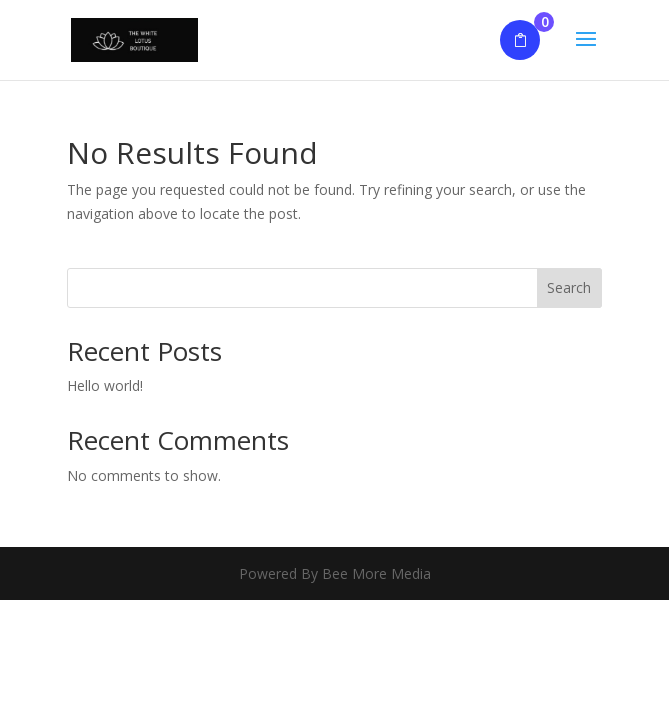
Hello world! (105, 385)
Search (569, 287)
